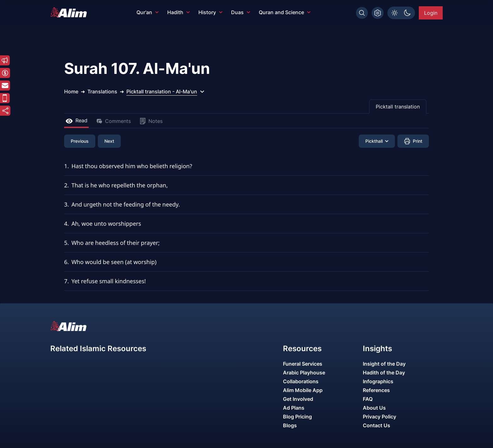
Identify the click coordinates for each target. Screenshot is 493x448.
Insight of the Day (384, 364)
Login (431, 13)
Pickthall (377, 141)
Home (71, 91)
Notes (151, 121)
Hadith (178, 12)
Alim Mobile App (303, 390)
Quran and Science (285, 12)
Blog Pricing (297, 417)
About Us (374, 408)
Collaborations (301, 381)
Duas (241, 12)
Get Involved (298, 399)
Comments (114, 121)
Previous (80, 141)
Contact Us (377, 425)
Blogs (290, 425)
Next (109, 141)
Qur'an (147, 12)
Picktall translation (398, 107)
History (210, 12)
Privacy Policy (379, 417)
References (376, 390)
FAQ (368, 399)
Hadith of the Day (384, 373)
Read (76, 120)
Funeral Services (303, 364)
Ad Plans (294, 408)
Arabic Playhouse (304, 373)
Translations (102, 91)
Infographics (378, 381)
